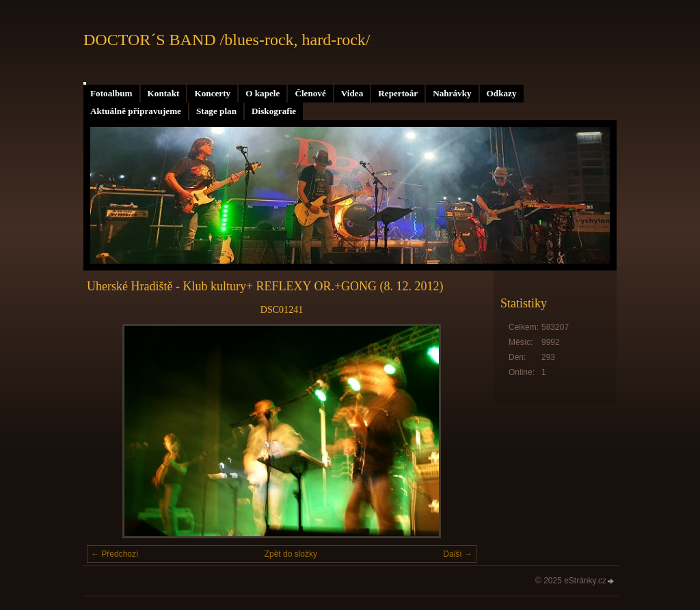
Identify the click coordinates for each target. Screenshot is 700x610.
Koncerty (212, 93)
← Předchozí (115, 554)
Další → (458, 554)
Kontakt (164, 93)
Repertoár (398, 93)
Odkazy (502, 93)
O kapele (262, 93)
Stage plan (216, 111)
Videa (352, 93)
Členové (310, 93)
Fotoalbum (111, 93)
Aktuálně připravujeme (136, 111)
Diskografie (274, 111)
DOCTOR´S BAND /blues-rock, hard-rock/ (227, 40)
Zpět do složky (291, 554)
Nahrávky (452, 93)
